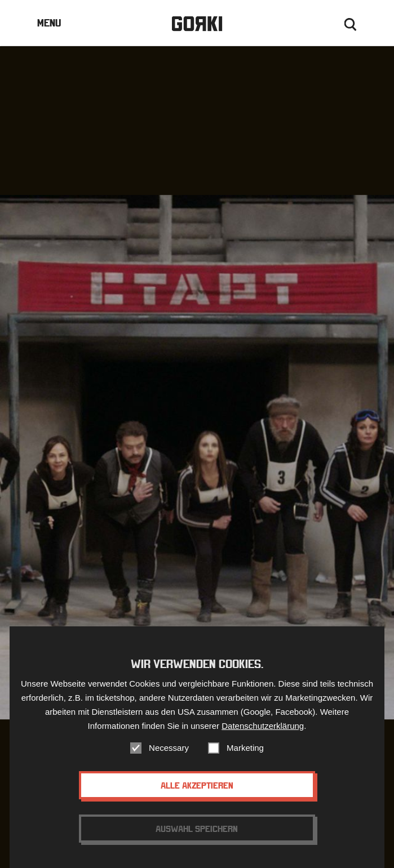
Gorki (197, 24)
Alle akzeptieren (197, 797)
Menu (49, 23)
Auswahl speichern (197, 840)
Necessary (169, 760)
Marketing (245, 760)
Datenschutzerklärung (263, 738)
